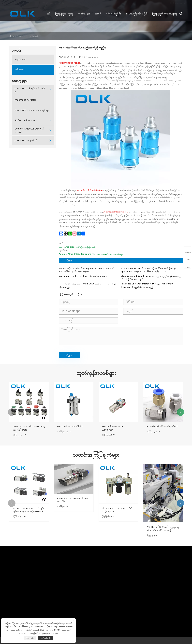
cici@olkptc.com (19, 3)
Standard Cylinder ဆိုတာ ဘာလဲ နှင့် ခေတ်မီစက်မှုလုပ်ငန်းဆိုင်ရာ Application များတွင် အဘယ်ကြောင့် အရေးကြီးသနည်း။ (148, 270)
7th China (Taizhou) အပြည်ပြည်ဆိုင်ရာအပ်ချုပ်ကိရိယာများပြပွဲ (163, 529)
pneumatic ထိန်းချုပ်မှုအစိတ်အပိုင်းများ (30, 90)
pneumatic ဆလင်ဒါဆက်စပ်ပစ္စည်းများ (32, 110)
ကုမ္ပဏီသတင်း (20, 60)
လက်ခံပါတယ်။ (46, 638)
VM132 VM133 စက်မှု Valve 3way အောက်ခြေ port (29, 428)
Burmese (175, 3)
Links (140, 640)
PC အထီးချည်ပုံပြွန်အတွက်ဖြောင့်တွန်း (162, 427)
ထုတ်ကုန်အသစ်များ (96, 373)
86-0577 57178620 (55, 3)
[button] (12, 412)
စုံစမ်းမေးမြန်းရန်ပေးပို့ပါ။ (137, 14)
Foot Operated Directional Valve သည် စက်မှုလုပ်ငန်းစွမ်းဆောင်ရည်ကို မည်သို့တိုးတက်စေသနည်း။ (151, 278)
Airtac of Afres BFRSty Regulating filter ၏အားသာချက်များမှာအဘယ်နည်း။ (91, 254)
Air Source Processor (26, 120)
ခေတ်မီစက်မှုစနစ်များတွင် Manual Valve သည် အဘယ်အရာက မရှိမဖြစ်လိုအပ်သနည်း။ (89, 285)
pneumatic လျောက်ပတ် (26, 141)
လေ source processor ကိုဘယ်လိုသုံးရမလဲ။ (77, 247)
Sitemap (148, 640)
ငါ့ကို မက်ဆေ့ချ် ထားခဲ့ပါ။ (91, 57)
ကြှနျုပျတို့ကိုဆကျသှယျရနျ (164, 14)
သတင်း (98, 14)
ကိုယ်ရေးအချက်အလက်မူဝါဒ (174, 640)
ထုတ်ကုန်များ (84, 14)
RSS (155, 640)
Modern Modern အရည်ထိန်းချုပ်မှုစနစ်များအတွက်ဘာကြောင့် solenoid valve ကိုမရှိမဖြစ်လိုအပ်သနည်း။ (29, 510)
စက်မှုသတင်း (33, 36)
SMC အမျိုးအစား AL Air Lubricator (113, 428)
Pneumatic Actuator (25, 100)
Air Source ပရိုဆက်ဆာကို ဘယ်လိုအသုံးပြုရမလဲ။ (117, 510)
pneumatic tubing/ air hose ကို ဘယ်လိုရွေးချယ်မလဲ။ (84, 276)
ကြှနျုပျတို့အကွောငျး (64, 14)
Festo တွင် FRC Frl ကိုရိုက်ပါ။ (70, 427)
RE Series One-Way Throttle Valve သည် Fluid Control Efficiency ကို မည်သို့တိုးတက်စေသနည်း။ (147, 285)
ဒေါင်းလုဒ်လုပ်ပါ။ (114, 14)
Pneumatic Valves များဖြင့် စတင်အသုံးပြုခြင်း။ (73, 500)
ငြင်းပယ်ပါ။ (30, 638)
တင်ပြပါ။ (70, 355)
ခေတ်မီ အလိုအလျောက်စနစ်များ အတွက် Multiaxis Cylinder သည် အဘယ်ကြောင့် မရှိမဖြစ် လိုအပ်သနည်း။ (87, 270)
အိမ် (49, 14)
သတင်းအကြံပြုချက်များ (96, 455)
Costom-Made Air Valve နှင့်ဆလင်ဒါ (29, 130)
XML (160, 640)
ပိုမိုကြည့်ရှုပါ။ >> (19, 435)
